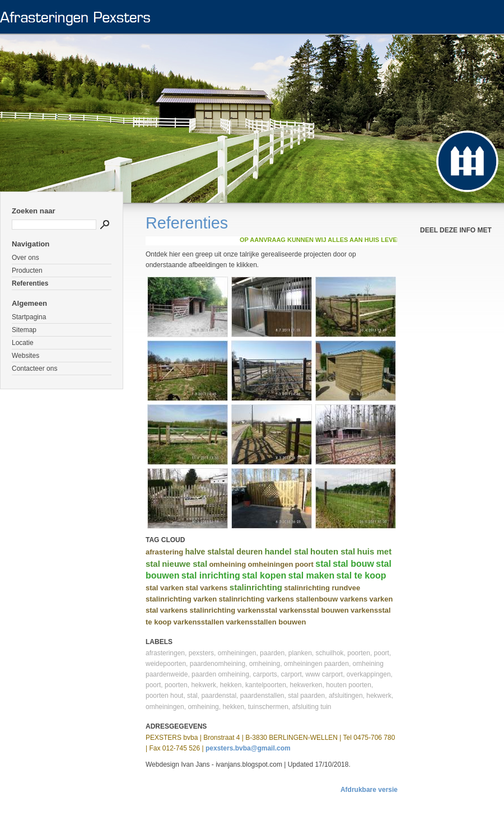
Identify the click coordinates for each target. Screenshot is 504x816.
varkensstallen (199, 622)
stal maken (312, 575)
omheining (227, 564)
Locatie (23, 343)
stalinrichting (256, 587)
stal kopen (264, 575)
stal (323, 564)
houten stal (333, 551)
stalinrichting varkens (256, 599)
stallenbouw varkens (332, 599)
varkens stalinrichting (198, 610)
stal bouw (353, 564)
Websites (25, 356)
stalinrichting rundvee (322, 588)
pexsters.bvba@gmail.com (248, 748)
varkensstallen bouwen (266, 622)
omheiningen (270, 564)
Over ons (25, 258)
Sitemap (24, 330)
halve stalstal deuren (224, 552)
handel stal (286, 551)
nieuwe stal (185, 564)
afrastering (164, 552)
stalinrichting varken (181, 599)
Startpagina (29, 317)
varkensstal (257, 610)
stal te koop (361, 575)
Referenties (30, 283)
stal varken (165, 588)
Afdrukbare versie (369, 790)
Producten (27, 271)
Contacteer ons (34, 369)
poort (304, 564)
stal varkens (206, 588)
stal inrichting (211, 575)
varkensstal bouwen (314, 610)
